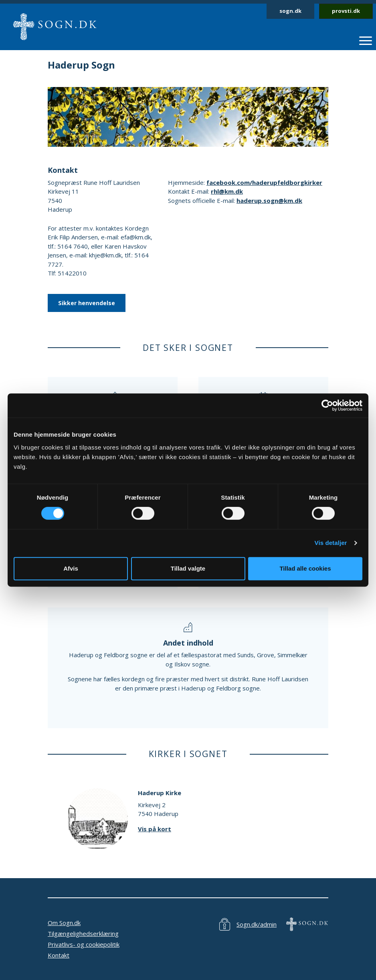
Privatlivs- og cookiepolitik (84, 944)
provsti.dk (346, 11)
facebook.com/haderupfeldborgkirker (264, 182)
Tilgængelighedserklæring (83, 933)
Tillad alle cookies (305, 568)
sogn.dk (290, 11)
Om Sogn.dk (64, 923)
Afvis (71, 568)
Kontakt (59, 955)
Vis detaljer (331, 543)
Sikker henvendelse (87, 303)
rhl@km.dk (227, 191)
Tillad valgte (188, 568)
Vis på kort (155, 829)
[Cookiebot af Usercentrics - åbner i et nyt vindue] (327, 405)
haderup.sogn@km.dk (269, 200)
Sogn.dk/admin (257, 924)
